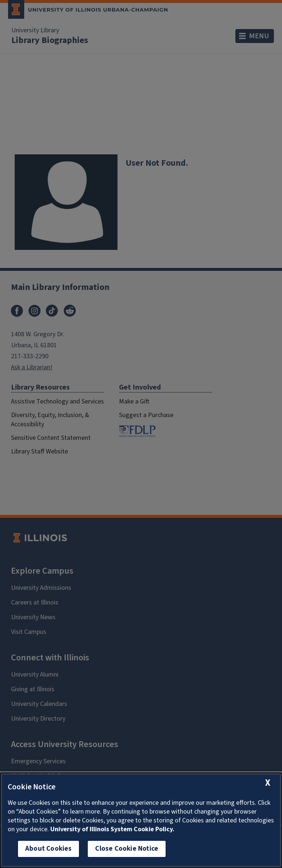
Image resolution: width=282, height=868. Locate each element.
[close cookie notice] (268, 783)
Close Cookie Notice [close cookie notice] (127, 849)
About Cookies (48, 849)
